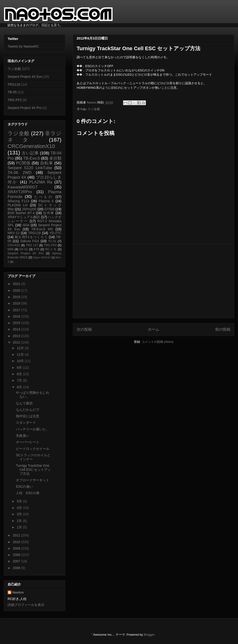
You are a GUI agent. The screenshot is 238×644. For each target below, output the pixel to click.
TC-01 (52, 241)
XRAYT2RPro (20, 192)
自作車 (49, 213)
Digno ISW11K (42, 257)
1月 (20, 527)
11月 (21, 354)
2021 (17, 284)
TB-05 (12, 92)
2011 (17, 535)
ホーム (154, 329)
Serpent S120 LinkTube (30, 168)
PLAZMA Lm (18, 205)
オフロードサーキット (33, 480)
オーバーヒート (28, 442)
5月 (20, 501)
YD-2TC (55, 233)
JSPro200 (29, 209)
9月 (20, 368)
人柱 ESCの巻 (28, 493)
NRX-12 (14, 233)
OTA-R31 (14, 245)
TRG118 (14, 84)
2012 (17, 342)
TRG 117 (32, 245)
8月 (20, 374)
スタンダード (26, 423)
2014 (17, 329)
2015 (17, 323)
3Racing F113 (18, 201)
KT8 (37, 249)
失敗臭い (23, 436)
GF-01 (24, 249)
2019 (17, 297)
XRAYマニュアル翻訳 (24, 217)
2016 (17, 316)
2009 (17, 548)
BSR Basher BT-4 (21, 213)
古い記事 (30, 153)
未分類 (55, 158)
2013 (17, 336)
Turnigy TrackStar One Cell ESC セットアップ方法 (33, 470)
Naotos (18, 592)
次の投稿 (84, 329)
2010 (17, 542)
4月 (20, 508)
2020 (17, 290)
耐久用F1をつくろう (31, 237)
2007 (17, 561)
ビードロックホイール (33, 449)
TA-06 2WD (20, 173)
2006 (17, 568)
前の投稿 (223, 329)
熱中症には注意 (28, 416)
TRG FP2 (15, 100)
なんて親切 (24, 403)
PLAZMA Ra (41, 182)
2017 (17, 310)
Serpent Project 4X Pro (25, 108)
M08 (11, 249)
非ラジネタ (35, 137)
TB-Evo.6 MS (42, 229)
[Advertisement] (154, 281)
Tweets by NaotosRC (23, 46)
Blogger (149, 635)
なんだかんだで (28, 410)
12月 (21, 348)
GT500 (49, 209)
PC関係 (23, 163)
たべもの (44, 197)
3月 (20, 514)
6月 (20, 387)
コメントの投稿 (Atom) (158, 342)
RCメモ (51, 249)
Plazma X (46, 201)
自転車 (47, 163)
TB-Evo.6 (32, 158)
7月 (20, 380)
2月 (20, 521)
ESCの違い (24, 487)
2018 (17, 303)
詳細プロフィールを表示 (26, 605)
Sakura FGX (30, 241)
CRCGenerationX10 (31, 146)
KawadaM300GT (23, 187)
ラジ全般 (94, 109)
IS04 (26, 225)
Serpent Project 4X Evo (25, 77)
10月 (21, 361)
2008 (17, 555)
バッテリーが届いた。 (33, 429)
